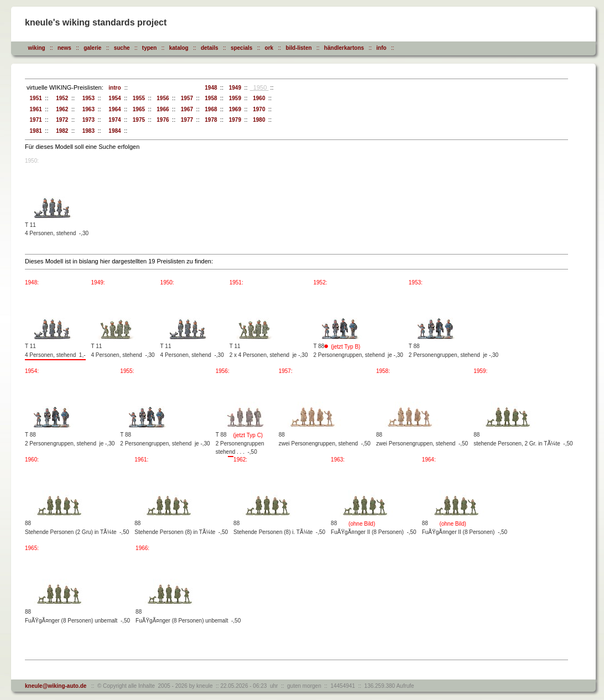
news (64, 48)
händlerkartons (344, 48)
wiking (37, 48)
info (381, 48)
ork (269, 48)
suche (122, 48)
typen (150, 48)
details (210, 48)
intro (113, 88)
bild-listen (298, 48)
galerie (92, 48)
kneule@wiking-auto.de (56, 686)
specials (241, 48)
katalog (179, 48)
